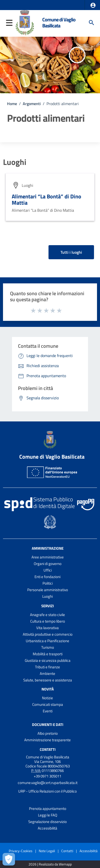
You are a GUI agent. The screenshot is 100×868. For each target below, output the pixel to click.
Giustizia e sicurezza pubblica (48, 660)
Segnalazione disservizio (47, 822)
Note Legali (47, 851)
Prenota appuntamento (48, 809)
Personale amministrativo (48, 590)
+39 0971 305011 (47, 776)
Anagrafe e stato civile (47, 615)
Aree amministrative (48, 557)
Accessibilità (47, 828)
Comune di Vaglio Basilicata (59, 23)
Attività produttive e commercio (48, 634)
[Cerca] (91, 23)
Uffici (48, 570)
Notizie (47, 698)
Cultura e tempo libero (48, 621)
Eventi (48, 711)
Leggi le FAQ (48, 815)
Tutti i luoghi (71, 252)
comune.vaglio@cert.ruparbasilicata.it (48, 783)
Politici (48, 583)
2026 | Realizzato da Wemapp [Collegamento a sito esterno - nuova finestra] (50, 864)
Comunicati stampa (48, 704)
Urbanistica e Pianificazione (47, 641)
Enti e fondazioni (47, 577)
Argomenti (32, 104)
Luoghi (15, 162)
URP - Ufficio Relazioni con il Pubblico (47, 791)
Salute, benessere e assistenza (48, 680)
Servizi (47, 606)
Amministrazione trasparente (47, 740)
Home (12, 104)
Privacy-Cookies (21, 851)
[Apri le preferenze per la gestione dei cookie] (9, 859)
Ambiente (47, 674)
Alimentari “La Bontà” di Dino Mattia (46, 200)
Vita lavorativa (47, 628)
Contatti (48, 749)
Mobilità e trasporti (48, 654)
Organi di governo (48, 564)
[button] (93, 5)
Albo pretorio (48, 733)
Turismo (48, 647)
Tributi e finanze (47, 667)
